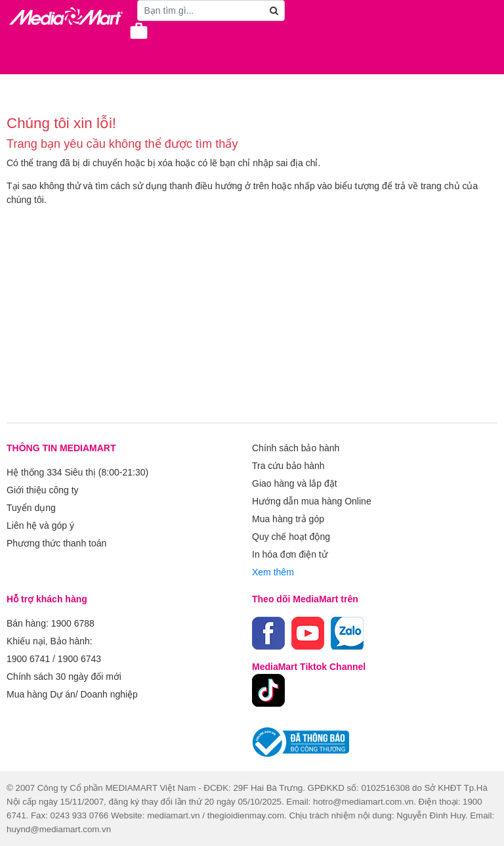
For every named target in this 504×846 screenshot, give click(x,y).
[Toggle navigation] (16, 41)
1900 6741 (28, 659)
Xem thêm (273, 572)
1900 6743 (79, 659)
